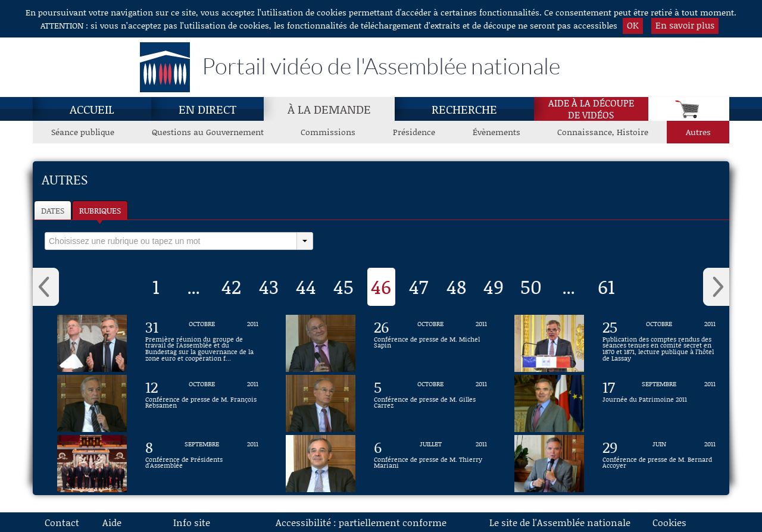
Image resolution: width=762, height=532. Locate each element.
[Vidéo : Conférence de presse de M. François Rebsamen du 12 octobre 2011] (202, 403)
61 (606, 286)
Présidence (414, 132)
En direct (207, 109)
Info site (192, 522)
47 (419, 286)
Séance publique (83, 132)
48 (456, 286)
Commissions (328, 132)
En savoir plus (685, 25)
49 (494, 286)
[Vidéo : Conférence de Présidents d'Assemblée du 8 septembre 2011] (202, 464)
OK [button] (633, 25)
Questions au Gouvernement (208, 132)
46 (381, 286)
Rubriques (100, 210)
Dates (53, 210)
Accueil (92, 109)
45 (343, 286)
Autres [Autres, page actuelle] (698, 132)
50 (531, 286)
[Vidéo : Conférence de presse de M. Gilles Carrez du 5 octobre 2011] (430, 403)
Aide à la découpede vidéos (591, 109)
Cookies (669, 522)
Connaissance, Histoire (603, 132)
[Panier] (689, 109)
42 (231, 286)
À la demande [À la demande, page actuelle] (329, 109)
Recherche (464, 109)
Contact (62, 522)
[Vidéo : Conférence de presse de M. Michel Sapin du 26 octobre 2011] (430, 343)
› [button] (716, 287)
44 (306, 286)
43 (269, 286)
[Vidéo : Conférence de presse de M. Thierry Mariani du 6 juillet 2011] (430, 464)
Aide (112, 522)
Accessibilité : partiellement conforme (361, 522)
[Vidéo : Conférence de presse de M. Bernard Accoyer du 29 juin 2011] (659, 464)
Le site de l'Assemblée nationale (560, 522)
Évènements (496, 132)
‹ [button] (46, 287)
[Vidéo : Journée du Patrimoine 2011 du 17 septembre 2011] (659, 403)
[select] (171, 241)
